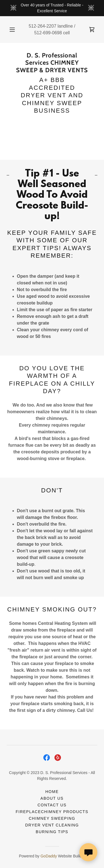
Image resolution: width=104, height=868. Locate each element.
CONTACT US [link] (52, 805)
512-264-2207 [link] (42, 26)
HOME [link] (52, 792)
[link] (92, 30)
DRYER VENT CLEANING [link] (52, 825)
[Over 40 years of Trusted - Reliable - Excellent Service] (52, 8)
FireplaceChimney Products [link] (52, 812)
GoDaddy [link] (49, 856)
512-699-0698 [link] (48, 33)
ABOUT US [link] (52, 798)
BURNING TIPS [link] (52, 832)
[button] (12, 30)
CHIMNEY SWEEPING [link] (52, 818)
